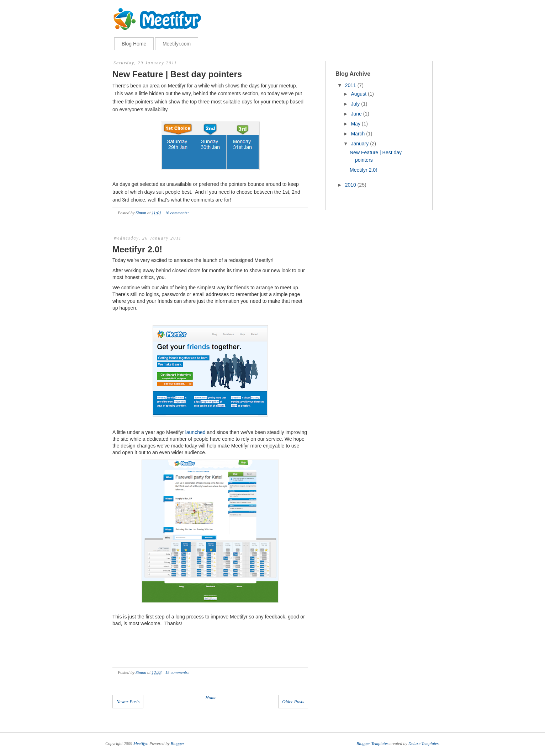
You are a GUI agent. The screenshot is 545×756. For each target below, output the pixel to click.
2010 (351, 185)
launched (195, 432)
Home (211, 698)
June (356, 114)
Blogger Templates (372, 744)
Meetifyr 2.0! (137, 249)
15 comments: (178, 672)
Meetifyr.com (177, 44)
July (355, 104)
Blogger (178, 744)
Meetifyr (140, 744)
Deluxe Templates (424, 744)
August (359, 94)
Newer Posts (128, 701)
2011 (351, 85)
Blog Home (134, 44)
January (360, 144)
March (358, 134)
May (355, 124)
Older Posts (293, 701)
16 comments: (178, 213)
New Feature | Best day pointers (177, 74)
